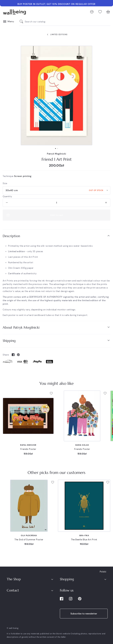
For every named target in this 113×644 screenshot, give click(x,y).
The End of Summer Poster (29, 540)
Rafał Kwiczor (28, 445)
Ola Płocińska (29, 535)
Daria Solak (82, 445)
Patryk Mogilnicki (57, 154)
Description (57, 236)
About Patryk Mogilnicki (57, 327)
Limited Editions (57, 35)
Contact (13, 590)
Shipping (57, 341)
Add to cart (34, 215)
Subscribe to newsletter (84, 614)
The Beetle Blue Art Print (84, 540)
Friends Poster (28, 449)
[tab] (57, 236)
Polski (103, 572)
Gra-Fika (84, 535)
